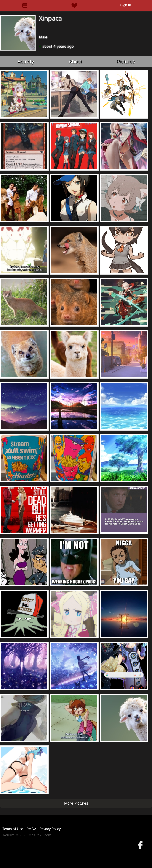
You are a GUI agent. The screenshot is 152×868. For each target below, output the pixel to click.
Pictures (126, 62)
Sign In (125, 5)
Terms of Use (13, 829)
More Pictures (76, 803)
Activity (26, 62)
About (75, 62)
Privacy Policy (50, 829)
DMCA (31, 829)
